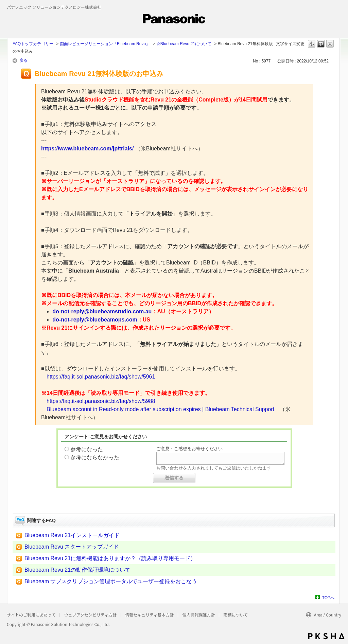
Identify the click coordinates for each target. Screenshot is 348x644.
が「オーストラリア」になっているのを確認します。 (161, 181)
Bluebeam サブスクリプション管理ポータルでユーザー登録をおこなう (111, 581)
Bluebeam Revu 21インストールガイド (72, 535)
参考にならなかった (95, 457)
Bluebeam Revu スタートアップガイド (72, 547)
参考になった (87, 449)
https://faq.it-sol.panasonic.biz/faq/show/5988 (101, 401)
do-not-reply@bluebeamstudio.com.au (102, 311)
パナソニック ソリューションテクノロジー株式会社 (54, 7)
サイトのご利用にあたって (31, 615)
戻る (23, 60)
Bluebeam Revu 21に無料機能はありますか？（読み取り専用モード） (110, 558)
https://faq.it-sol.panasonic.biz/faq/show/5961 (101, 377)
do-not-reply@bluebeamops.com (95, 320)
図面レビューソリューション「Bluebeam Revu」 (105, 44)
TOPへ (328, 598)
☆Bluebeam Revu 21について (184, 44)
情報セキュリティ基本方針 (149, 615)
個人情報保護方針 (198, 615)
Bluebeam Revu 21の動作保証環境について (77, 570)
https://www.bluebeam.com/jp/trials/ (87, 149)
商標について (236, 615)
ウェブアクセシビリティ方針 (90, 615)
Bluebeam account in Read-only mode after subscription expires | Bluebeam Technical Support (160, 409)
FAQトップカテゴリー (33, 44)
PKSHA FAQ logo (326, 636)
